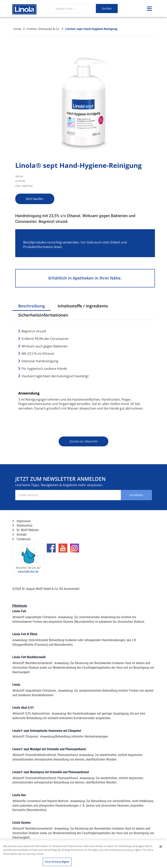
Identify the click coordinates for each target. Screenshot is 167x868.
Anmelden (136, 495)
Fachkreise (21, 539)
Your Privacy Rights (57, 862)
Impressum (21, 521)
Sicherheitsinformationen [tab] (43, 315)
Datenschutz (22, 525)
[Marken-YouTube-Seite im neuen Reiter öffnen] (63, 550)
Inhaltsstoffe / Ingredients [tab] (83, 306)
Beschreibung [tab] (31, 306)
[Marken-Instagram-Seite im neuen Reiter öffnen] (75, 550)
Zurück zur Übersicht (83, 441)
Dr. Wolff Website (25, 530)
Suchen (107, 8)
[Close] (161, 847)
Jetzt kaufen (36, 199)
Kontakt (19, 535)
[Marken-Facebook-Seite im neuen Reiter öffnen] (51, 550)
